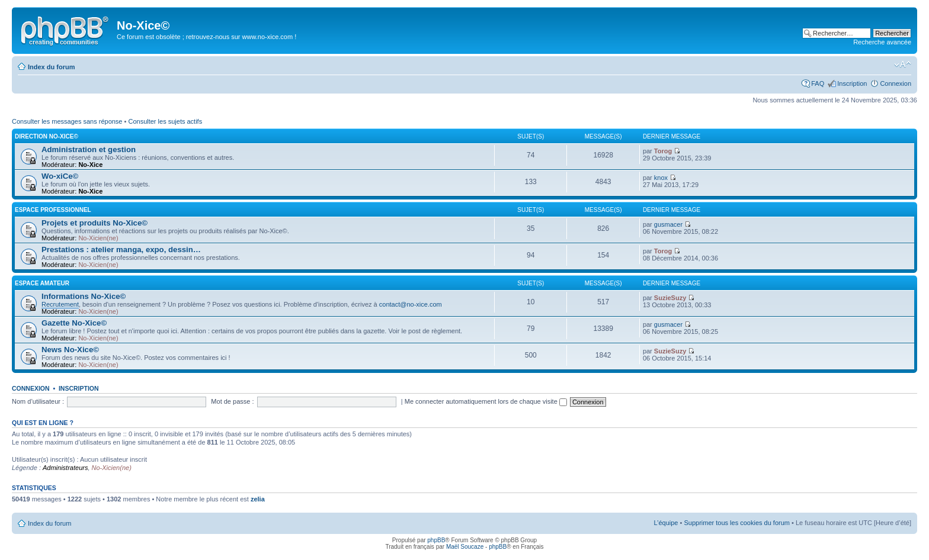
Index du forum (51, 67)
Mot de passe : (232, 401)
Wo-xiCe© (60, 176)
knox (661, 178)
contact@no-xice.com (411, 304)
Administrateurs (65, 468)
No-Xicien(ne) (98, 238)
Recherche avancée (882, 42)
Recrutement (60, 304)
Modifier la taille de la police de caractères (903, 65)
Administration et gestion (89, 149)
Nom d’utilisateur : (38, 401)
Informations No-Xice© (84, 296)
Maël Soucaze (465, 547)
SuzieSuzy (670, 298)
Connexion (896, 83)
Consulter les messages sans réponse (67, 121)
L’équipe (666, 523)
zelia (258, 499)
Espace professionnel (53, 210)
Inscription (852, 83)
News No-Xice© (70, 350)
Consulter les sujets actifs (165, 121)
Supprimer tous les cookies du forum (737, 523)
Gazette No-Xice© (74, 323)
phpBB (436, 540)
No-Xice (90, 165)
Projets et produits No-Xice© (94, 223)
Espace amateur (42, 283)
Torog (663, 151)
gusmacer (668, 224)
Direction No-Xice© (47, 136)
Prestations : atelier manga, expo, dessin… (121, 250)
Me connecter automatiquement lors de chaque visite (486, 401)
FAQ (818, 83)
